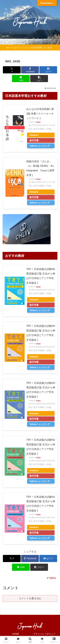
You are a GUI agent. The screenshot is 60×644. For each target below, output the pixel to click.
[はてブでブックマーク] (48, 70)
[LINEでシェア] (21, 79)
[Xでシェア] (12, 70)
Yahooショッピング (40, 146)
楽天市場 (34, 140)
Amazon (34, 135)
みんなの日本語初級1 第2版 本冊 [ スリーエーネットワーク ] (40, 114)
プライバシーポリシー (44, 634)
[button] (39, 79)
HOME (16, 634)
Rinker (38, 122)
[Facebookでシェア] (30, 70)
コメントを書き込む (30, 598)
